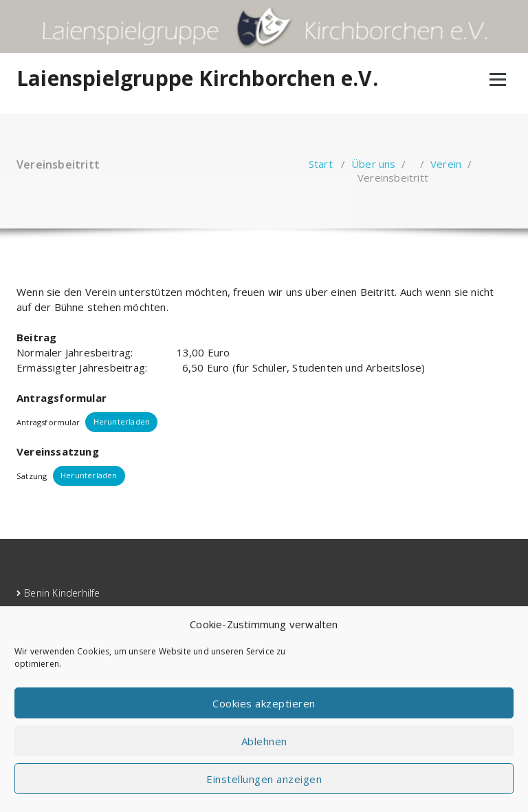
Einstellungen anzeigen (264, 779)
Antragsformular (48, 421)
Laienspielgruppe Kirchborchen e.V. (197, 78)
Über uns (374, 164)
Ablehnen (264, 741)
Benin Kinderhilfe (62, 593)
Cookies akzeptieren (264, 703)
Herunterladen (122, 421)
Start (321, 164)
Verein (446, 164)
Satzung (32, 475)
